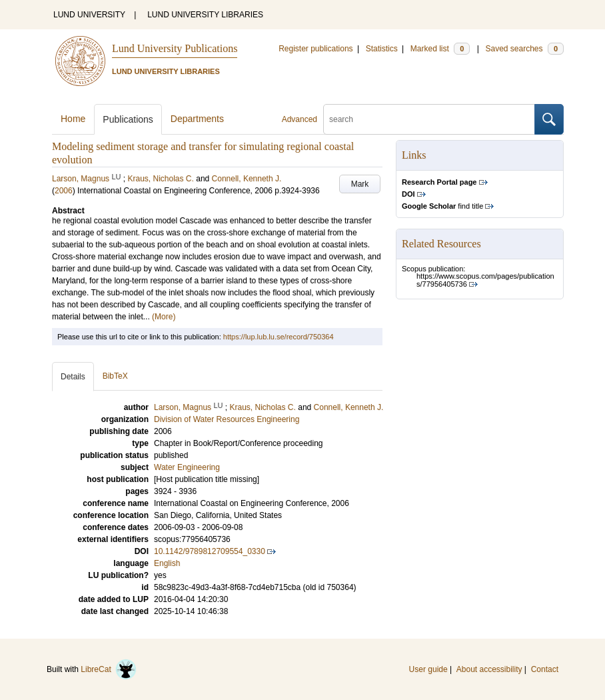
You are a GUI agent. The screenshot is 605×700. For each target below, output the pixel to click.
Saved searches (524, 49)
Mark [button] (360, 184)
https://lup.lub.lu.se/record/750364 (279, 337)
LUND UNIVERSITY (89, 15)
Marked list (440, 49)
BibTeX (115, 376)
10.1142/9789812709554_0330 (210, 551)
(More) (164, 317)
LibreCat (109, 669)
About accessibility (489, 669)
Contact (545, 669)
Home (73, 119)
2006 (64, 191)
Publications (128, 119)
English (167, 563)
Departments (197, 119)
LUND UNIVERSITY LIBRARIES (205, 15)
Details (73, 377)
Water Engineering (187, 467)
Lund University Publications (175, 48)
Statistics (382, 49)
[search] (429, 119)
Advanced (300, 119)
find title (442, 206)
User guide (428, 669)
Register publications (315, 49)
